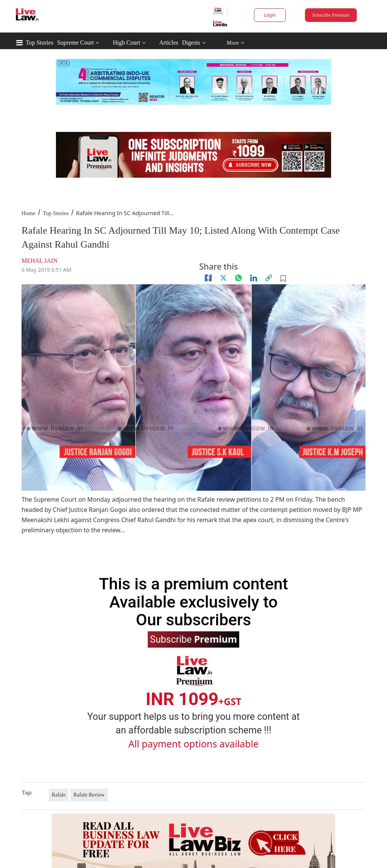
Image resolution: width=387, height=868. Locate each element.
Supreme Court (75, 43)
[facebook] (208, 278)
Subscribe (193, 639)
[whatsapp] (238, 278)
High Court (126, 43)
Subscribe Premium (331, 15)
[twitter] (223, 278)
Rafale (59, 795)
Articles (169, 43)
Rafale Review (89, 795)
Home (29, 213)
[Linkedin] (254, 278)
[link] (269, 278)
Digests (191, 43)
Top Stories (39, 43)
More (236, 43)
